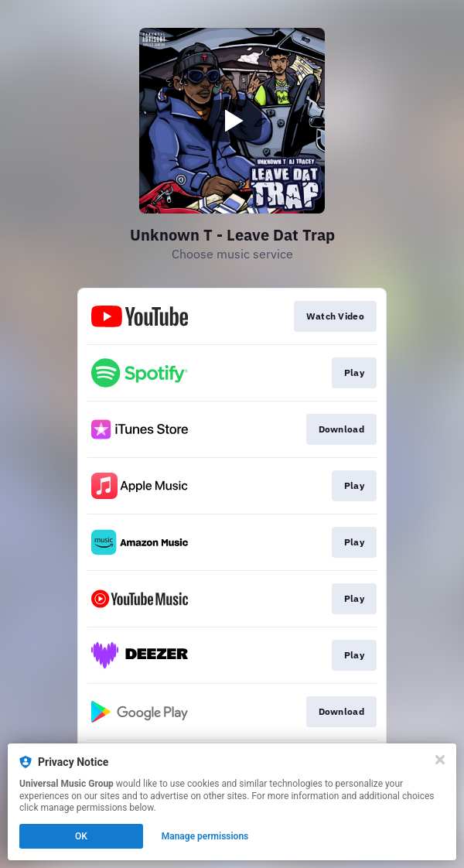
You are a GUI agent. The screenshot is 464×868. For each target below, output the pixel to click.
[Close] (440, 760)
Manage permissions (205, 836)
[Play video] (232, 121)
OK (81, 836)
